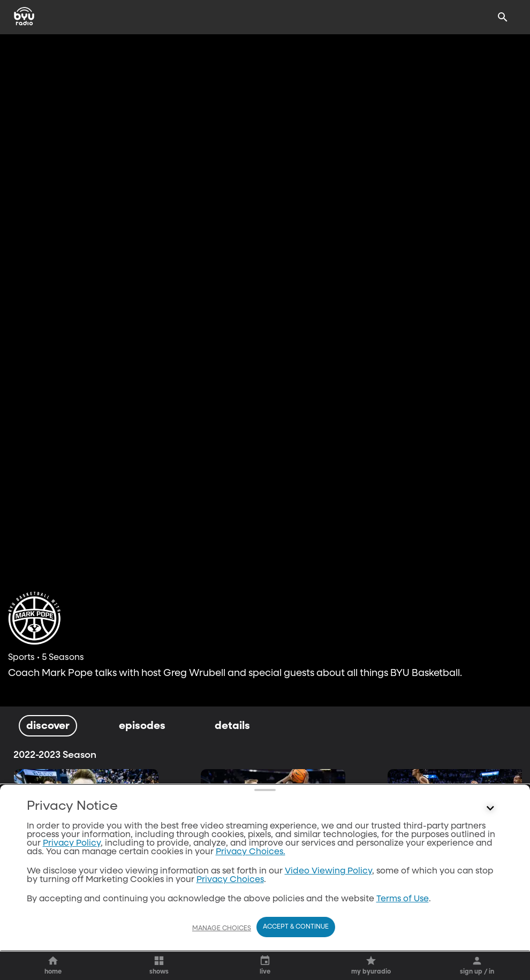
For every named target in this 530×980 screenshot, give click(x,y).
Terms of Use (403, 899)
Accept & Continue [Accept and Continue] (296, 927)
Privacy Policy (72, 844)
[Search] (503, 17)
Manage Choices (222, 929)
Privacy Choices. (251, 852)
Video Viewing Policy (328, 871)
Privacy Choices (230, 880)
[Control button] (490, 809)
